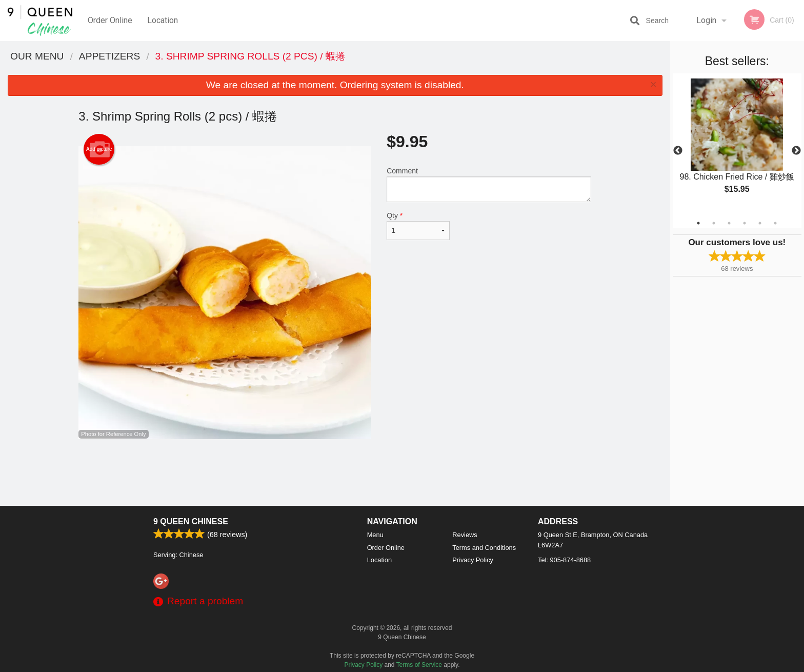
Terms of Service (419, 665)
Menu (375, 535)
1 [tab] (698, 223)
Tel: (564, 560)
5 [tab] (760, 223)
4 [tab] (745, 223)
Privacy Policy (473, 560)
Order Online (110, 20)
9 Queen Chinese (191, 521)
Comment (489, 184)
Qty (418, 226)
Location (163, 20)
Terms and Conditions (484, 548)
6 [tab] (775, 223)
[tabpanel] (737, 145)
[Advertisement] (335, 472)
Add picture (99, 149)
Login (706, 20)
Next (796, 151)
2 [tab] (714, 223)
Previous (678, 151)
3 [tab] (729, 223)
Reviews (465, 535)
